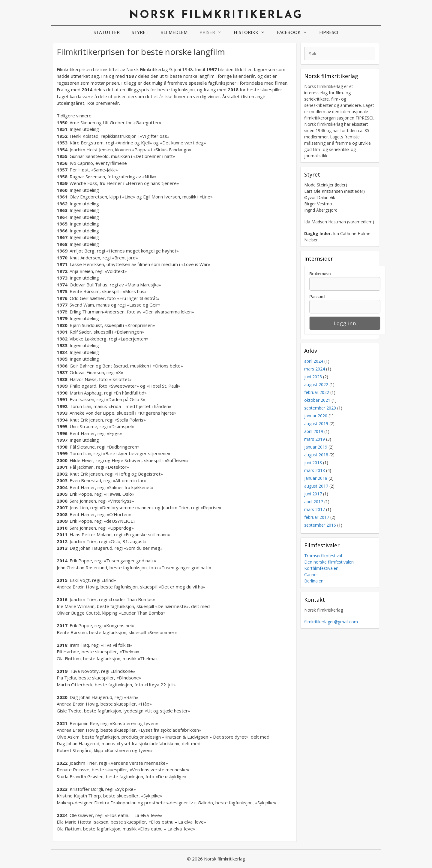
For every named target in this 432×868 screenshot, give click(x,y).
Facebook (295, 32)
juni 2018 (313, 463)
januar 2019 (316, 447)
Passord (317, 297)
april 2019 (314, 431)
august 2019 (316, 423)
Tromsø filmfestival (323, 556)
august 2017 (316, 486)
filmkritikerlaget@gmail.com (331, 622)
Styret (140, 32)
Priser (214, 32)
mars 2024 (315, 369)
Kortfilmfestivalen (321, 568)
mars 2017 (315, 509)
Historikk (252, 32)
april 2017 (314, 502)
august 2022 (316, 384)
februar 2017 (317, 517)
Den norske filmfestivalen (329, 562)
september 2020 (320, 408)
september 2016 (320, 525)
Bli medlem (174, 32)
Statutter (107, 32)
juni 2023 (313, 377)
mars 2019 (315, 439)
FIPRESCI (329, 32)
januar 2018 (316, 478)
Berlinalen (314, 581)
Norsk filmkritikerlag (216, 15)
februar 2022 (317, 392)
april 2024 (314, 361)
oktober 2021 (317, 400)
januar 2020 (316, 416)
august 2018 (316, 455)
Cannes (311, 575)
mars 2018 (315, 470)
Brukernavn (320, 274)
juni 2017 (313, 494)
